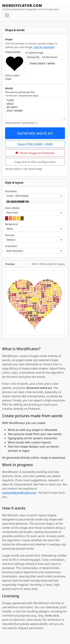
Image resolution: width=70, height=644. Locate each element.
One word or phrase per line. (22, 94)
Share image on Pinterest (35, 153)
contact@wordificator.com (19, 493)
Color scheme (12, 208)
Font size (10, 235)
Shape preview (13, 52)
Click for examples (44, 47)
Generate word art (35, 133)
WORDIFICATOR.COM (31, 7)
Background (11, 224)
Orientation (11, 246)
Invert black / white (42, 63)
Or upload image (34, 53)
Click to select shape (12, 77)
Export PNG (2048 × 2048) (35, 144)
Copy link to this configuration (35, 162)
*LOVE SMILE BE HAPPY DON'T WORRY (35, 109)
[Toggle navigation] (7, 15)
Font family (11, 191)
